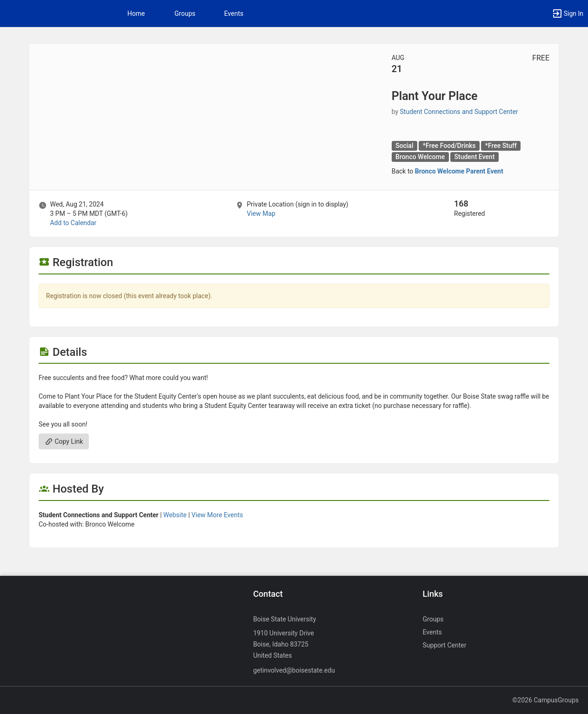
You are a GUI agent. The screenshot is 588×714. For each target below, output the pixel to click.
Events (234, 13)
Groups (185, 13)
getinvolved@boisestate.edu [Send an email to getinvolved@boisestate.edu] (294, 670)
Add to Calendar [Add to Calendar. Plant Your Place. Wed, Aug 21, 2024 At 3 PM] (73, 223)
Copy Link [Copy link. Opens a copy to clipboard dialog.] (64, 441)
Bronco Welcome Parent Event (459, 171)
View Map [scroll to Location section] (261, 214)
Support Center (445, 645)
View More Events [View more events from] (217, 515)
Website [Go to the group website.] (175, 515)
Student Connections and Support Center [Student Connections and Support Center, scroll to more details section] (459, 112)
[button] (568, 13)
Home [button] (136, 13)
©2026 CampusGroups (545, 700)
